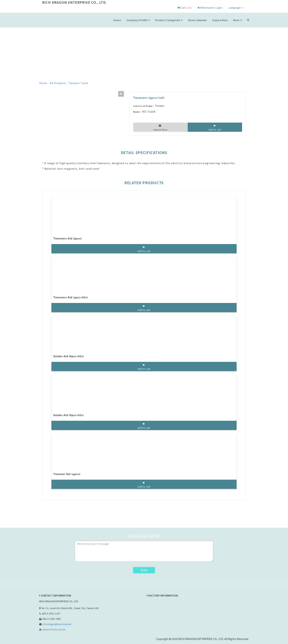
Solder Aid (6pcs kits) (68, 356)
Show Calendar (197, 20)
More (236, 20)
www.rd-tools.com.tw (54, 629)
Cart (184, 8)
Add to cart (215, 129)
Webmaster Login (210, 8)
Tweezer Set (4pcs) (67, 474)
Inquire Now (220, 20)
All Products (58, 83)
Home (117, 20)
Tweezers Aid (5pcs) (67, 239)
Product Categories (168, 20)
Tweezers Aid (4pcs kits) (71, 297)
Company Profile (137, 20)
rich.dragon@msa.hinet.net (57, 624)
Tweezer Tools (78, 83)
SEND (144, 570)
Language (236, 8)
